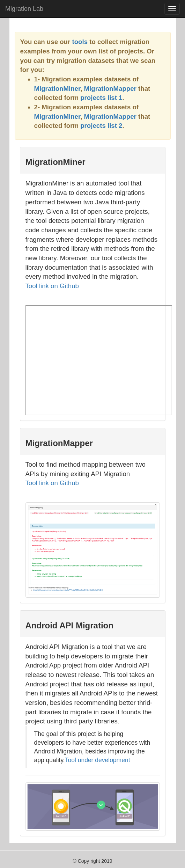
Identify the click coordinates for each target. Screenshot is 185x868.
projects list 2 (101, 126)
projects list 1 (101, 98)
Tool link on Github (52, 286)
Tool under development (98, 760)
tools (80, 42)
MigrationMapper (110, 89)
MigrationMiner (57, 89)
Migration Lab (24, 9)
